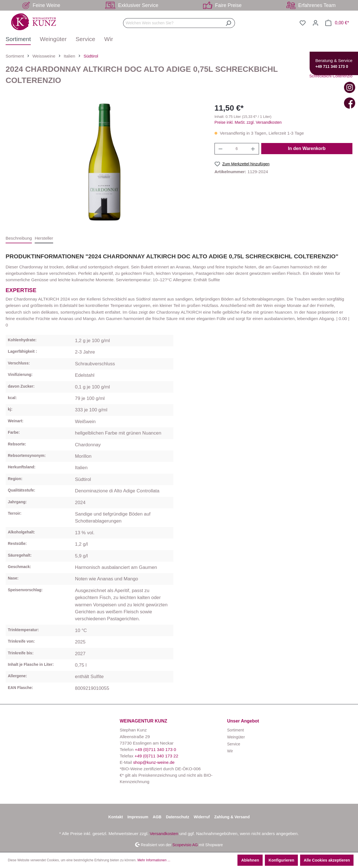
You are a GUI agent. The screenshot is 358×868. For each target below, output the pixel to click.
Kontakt (116, 817)
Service (234, 744)
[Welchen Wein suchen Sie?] (173, 23)
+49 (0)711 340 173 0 (156, 749)
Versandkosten (164, 834)
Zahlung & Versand (232, 817)
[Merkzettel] (303, 23)
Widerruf (202, 817)
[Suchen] (228, 23)
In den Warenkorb (307, 148)
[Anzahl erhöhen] (253, 149)
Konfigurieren (281, 860)
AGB (157, 817)
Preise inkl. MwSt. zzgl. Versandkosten (248, 122)
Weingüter (236, 737)
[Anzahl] (237, 149)
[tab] (19, 238)
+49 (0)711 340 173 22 (156, 756)
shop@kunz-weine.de (154, 762)
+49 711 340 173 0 (332, 66)
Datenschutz (177, 817)
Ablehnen (250, 860)
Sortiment (235, 730)
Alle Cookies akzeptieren (327, 860)
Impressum (138, 817)
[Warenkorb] (337, 23)
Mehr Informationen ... (154, 860)
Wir (230, 751)
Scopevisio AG (185, 845)
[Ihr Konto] (315, 23)
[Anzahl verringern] (220, 149)
